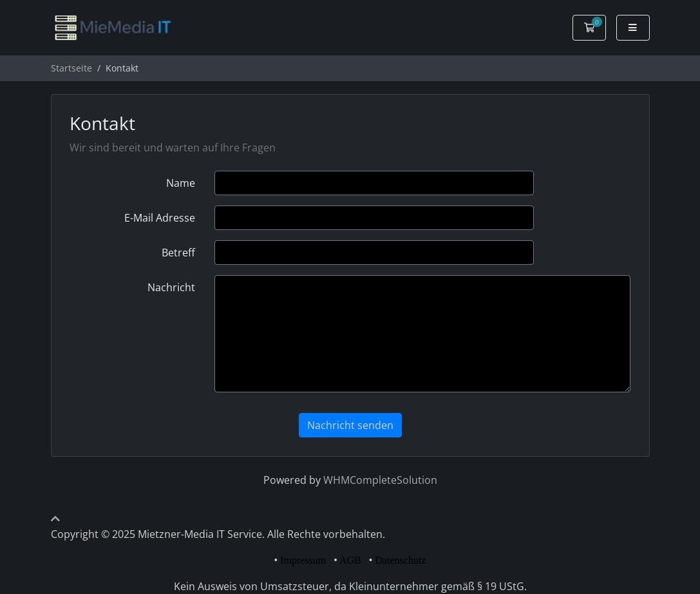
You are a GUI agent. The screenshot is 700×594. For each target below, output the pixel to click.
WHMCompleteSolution (380, 480)
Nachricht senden (350, 425)
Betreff (178, 253)
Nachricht (171, 287)
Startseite (71, 68)
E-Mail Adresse (160, 218)
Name (181, 183)
